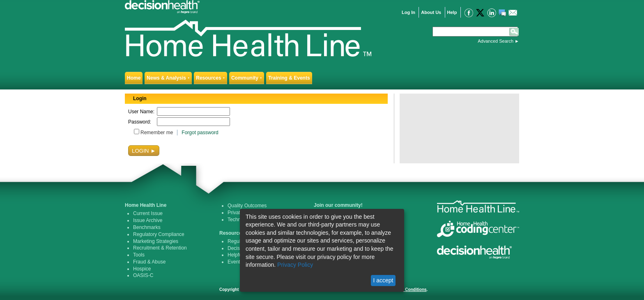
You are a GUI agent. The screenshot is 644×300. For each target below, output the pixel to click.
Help (452, 12)
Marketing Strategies (156, 241)
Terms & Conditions (407, 290)
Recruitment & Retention (160, 248)
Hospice (142, 269)
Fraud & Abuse (149, 262)
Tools (139, 255)
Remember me (157, 133)
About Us (431, 12)
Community (247, 78)
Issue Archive (148, 220)
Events (235, 262)
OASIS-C (143, 275)
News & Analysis (168, 78)
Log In (408, 12)
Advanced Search (496, 41)
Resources (210, 78)
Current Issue (148, 213)
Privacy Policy (295, 265)
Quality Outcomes (247, 206)
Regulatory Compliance (159, 234)
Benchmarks (147, 227)
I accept (383, 280)
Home (134, 78)
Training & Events (289, 78)
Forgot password (200, 133)
